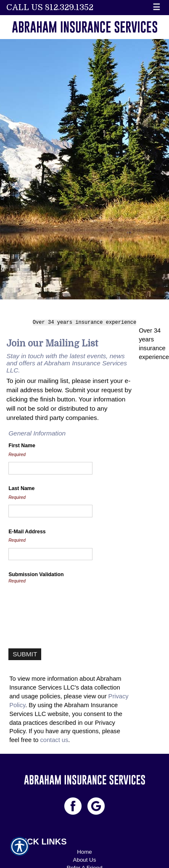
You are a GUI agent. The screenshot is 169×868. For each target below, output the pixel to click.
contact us (54, 739)
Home (84, 850)
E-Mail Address (27, 530)
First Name (22, 444)
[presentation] (72, 603)
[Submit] (25, 653)
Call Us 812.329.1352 (50, 7)
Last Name (21, 487)
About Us (85, 858)
